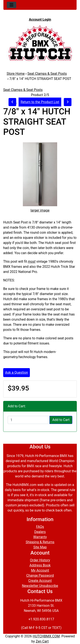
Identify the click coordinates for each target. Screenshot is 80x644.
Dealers (40, 532)
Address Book (40, 565)
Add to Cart (61, 420)
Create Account (40, 581)
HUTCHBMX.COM (46, 636)
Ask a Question (17, 372)
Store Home (16, 74)
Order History (40, 560)
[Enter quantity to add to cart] (29, 420)
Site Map (40, 547)
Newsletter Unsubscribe (40, 586)
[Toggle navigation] (12, 5)
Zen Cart (42, 641)
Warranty (40, 537)
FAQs (40, 527)
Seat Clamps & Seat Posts (47, 74)
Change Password (40, 576)
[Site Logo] (40, 43)
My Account (40, 570)
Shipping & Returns (40, 542)
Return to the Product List (40, 102)
